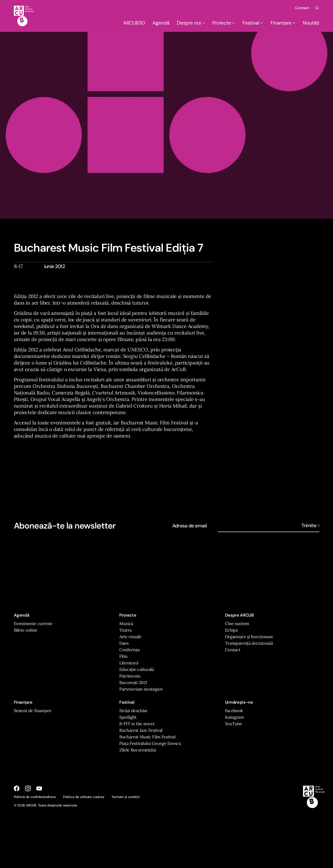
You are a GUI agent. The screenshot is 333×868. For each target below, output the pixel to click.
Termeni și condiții (125, 797)
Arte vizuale (130, 637)
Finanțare (283, 23)
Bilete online (26, 630)
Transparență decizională (249, 643)
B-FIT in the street (137, 724)
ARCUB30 (134, 23)
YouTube (233, 724)
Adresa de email (190, 526)
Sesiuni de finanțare (33, 711)
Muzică (126, 623)
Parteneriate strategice (141, 689)
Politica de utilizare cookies (84, 797)
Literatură (129, 663)
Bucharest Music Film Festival (147, 737)
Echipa (231, 630)
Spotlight (128, 717)
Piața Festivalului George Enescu (150, 743)
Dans (124, 643)
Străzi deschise (133, 711)
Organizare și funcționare (249, 637)
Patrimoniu (130, 676)
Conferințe (130, 650)
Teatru (126, 630)
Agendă (161, 23)
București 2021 (133, 682)
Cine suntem (237, 623)
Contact (302, 8)
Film (123, 656)
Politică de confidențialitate (35, 797)
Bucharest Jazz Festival (141, 730)
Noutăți (311, 23)
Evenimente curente (33, 623)
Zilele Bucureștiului (138, 750)
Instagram (234, 717)
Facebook (234, 711)
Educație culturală (137, 669)
